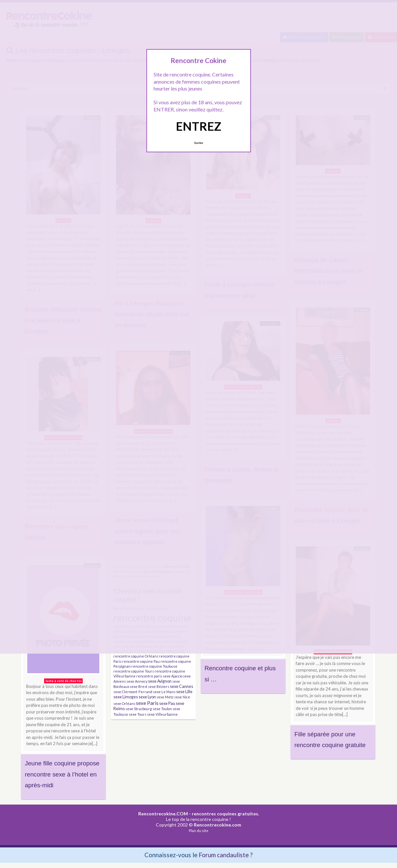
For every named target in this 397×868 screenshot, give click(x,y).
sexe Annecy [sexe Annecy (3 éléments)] (137, 681)
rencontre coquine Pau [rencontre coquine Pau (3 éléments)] (141, 661)
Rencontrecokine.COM (163, 814)
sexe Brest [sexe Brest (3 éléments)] (139, 686)
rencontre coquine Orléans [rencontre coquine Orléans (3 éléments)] (136, 656)
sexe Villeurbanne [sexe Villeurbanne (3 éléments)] (162, 714)
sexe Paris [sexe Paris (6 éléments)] (147, 703)
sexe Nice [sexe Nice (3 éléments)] (182, 697)
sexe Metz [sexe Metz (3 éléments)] (165, 697)
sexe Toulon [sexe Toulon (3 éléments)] (162, 709)
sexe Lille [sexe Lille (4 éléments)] (184, 692)
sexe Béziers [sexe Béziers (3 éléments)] (159, 686)
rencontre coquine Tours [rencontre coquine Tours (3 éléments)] (134, 671)
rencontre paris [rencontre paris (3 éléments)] (149, 676)
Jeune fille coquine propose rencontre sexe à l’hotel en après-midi (62, 774)
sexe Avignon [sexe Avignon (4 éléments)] (160, 681)
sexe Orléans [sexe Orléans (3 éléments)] (124, 703)
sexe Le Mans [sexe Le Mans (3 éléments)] (164, 692)
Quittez (198, 143)
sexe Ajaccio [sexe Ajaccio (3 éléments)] (173, 676)
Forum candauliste (224, 855)
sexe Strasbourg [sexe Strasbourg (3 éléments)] (139, 709)
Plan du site (199, 831)
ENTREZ (198, 126)
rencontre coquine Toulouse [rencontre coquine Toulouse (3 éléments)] (154, 666)
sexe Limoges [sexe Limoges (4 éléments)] (126, 697)
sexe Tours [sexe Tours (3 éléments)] (138, 714)
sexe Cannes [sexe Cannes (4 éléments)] (182, 686)
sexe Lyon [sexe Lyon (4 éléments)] (147, 697)
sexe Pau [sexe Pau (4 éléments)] (167, 703)
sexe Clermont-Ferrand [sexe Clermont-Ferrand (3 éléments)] (133, 692)
